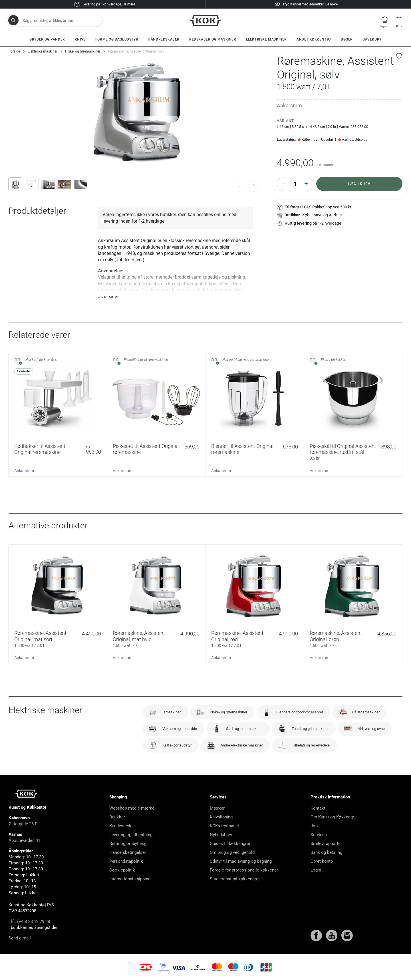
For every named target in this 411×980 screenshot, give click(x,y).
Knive (80, 39)
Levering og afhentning (131, 835)
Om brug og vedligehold (232, 852)
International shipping (130, 879)
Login (316, 870)
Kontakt (318, 808)
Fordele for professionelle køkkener (244, 870)
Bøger (347, 39)
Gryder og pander (47, 39)
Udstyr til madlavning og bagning (241, 861)
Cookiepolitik (122, 870)
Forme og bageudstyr (117, 39)
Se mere (129, 4)
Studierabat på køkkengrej (235, 879)
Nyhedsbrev (221, 835)
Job (314, 826)
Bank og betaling (326, 852)
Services (319, 835)
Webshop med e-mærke (132, 808)
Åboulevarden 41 (24, 840)
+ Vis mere (109, 297)
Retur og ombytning (128, 844)
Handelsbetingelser (128, 852)
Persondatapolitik (126, 861)
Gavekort (372, 39)
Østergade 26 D (23, 824)
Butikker (117, 817)
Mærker (217, 808)
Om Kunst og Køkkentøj (333, 817)
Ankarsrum (289, 105)
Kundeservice (122, 826)
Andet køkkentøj (314, 39)
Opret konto (322, 861)
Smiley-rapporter (326, 844)
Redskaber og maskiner (213, 39)
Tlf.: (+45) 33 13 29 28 (29, 921)
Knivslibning (221, 817)
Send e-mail (20, 938)
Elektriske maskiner (266, 39)
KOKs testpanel (224, 826)
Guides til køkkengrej (230, 844)
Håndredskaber (164, 39)
